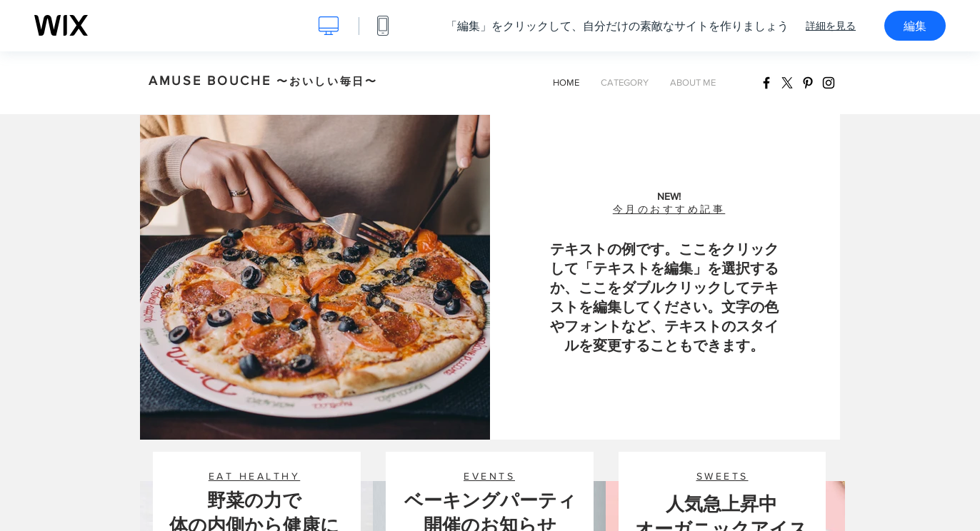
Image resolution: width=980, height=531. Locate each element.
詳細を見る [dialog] (831, 26)
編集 (915, 26)
